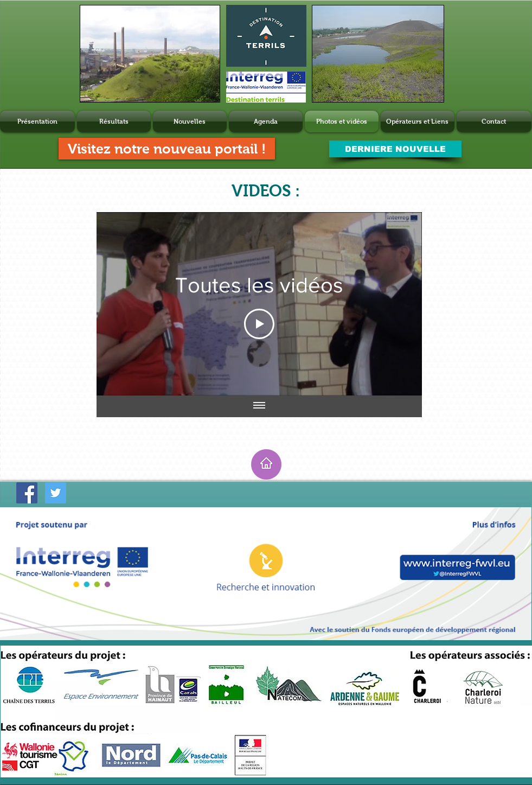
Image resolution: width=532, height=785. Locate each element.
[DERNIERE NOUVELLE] (395, 149)
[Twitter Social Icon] (56, 493)
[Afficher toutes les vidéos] (259, 406)
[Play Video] (259, 324)
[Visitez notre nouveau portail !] (167, 149)
